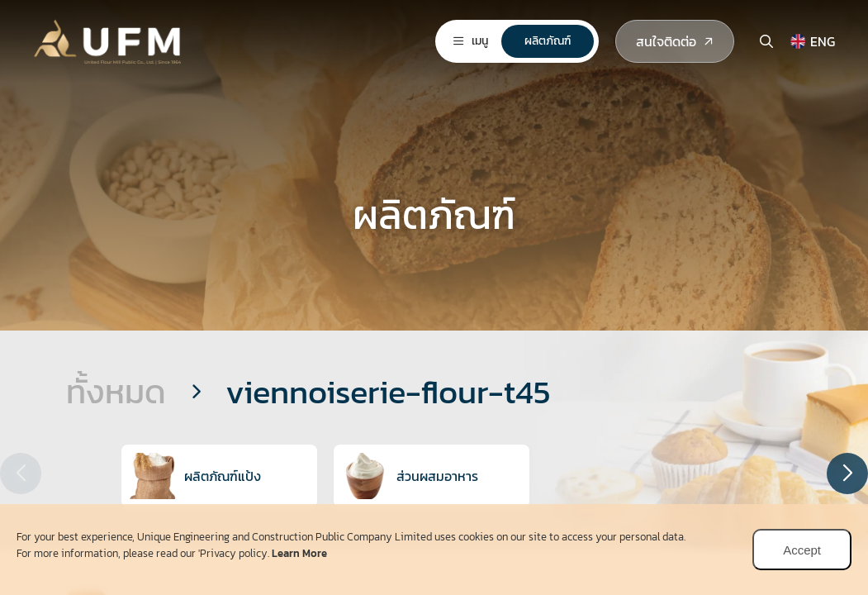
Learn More (299, 553)
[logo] (111, 38)
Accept (802, 550)
